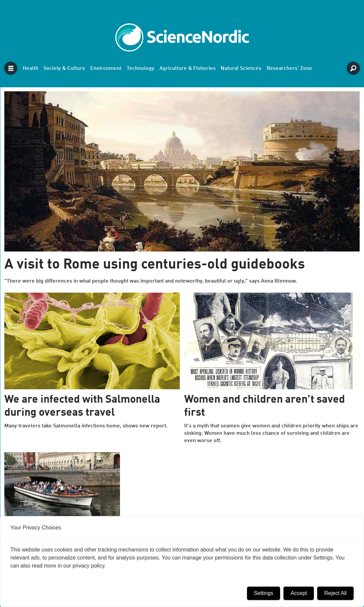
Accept (299, 593)
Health (31, 69)
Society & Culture (64, 69)
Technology (141, 69)
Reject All (335, 593)
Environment (106, 69)
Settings (264, 593)
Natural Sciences (241, 69)
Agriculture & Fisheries (188, 69)
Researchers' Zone (289, 69)
